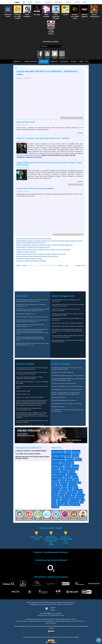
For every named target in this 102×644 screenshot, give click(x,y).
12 (40, 265)
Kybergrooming (58, 466)
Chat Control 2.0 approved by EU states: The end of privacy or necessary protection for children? (32, 373)
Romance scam (72, 475)
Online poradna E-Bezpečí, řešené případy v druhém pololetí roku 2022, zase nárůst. (43, 249)
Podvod (75, 456)
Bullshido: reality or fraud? (23, 391)
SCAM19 (80, 493)
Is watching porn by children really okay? (62, 372)
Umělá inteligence (66, 118)
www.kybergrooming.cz (63, 621)
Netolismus (64, 490)
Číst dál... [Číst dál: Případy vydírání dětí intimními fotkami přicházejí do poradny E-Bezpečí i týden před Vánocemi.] (80, 181)
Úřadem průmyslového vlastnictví (65, 619)
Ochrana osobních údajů (68, 498)
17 (55, 265)
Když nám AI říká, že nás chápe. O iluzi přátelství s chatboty (67, 323)
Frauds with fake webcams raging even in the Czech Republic (68, 375)
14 (46, 265)
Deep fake (67, 477)
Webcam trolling (56, 488)
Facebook (75, 466)
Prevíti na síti (73, 483)
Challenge (55, 469)
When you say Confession (59, 397)
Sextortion (64, 472)
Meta (59, 500)
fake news (75, 477)
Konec (67, 265)
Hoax (68, 452)
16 (52, 265)
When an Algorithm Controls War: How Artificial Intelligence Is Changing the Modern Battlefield (32, 368)
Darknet (54, 502)
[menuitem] (17, 2)
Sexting (70, 185)
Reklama (54, 500)
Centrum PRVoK (56, 498)
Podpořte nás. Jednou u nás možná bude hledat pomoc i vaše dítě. (43, 138)
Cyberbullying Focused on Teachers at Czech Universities (67, 389)
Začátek (18, 265)
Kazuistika (56, 463)
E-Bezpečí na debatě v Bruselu (26, 252)
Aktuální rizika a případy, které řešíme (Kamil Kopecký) (34, 238)
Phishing (72, 472)
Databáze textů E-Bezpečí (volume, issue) (51, 615)
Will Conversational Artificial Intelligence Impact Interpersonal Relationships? (29, 409)
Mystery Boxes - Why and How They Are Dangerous (30, 397)
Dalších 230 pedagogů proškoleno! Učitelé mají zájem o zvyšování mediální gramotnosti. (45, 245)
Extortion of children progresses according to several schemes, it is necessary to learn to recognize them (66, 393)
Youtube (76, 480)
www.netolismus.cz (78, 621)
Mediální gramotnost (74, 235)
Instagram (69, 480)
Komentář (70, 460)
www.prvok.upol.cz (22, 621)
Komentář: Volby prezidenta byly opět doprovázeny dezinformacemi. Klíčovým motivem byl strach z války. (30, 338)
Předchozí (25, 265)
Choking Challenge (74, 502)
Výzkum (78, 460)
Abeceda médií (80, 495)
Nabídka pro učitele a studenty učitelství (29, 259)
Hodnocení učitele (75, 500)
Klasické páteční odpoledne (23, 314)
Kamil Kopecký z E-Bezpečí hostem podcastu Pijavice (33, 247)
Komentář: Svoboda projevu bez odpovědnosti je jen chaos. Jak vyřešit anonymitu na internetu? (32, 301)
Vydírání (81, 185)
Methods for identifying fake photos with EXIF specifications (68, 386)
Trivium (62, 495)
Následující (60, 265)
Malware (70, 488)
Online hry (64, 485)
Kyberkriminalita (67, 463)
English (76, 488)
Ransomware (64, 483)
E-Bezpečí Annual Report (58, 407)
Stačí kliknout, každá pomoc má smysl (29, 157)
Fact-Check (68, 495)
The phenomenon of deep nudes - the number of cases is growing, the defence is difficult (67, 368)
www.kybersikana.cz (36, 621)
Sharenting (55, 480)
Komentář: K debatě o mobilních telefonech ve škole (30, 317)
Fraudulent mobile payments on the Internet (63, 400)
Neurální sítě (79, 118)
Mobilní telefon (73, 485)
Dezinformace (56, 235)
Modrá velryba (56, 490)
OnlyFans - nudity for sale (23, 394)
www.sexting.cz (49, 621)
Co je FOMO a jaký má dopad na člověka (28, 454)
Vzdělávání (63, 493)
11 (37, 265)
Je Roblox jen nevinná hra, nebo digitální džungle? (31, 451)
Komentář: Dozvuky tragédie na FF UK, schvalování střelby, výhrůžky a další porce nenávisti (32, 321)
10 (34, 265)
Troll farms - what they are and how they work (64, 383)
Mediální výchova (65, 235)
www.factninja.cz (51, 623)
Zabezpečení (55, 483)
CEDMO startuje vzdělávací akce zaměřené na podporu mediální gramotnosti (41, 254)
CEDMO (81, 235)
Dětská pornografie (62, 502)
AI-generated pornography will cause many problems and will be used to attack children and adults (68, 379)
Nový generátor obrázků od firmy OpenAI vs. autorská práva (68, 326)
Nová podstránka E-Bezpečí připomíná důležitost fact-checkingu (37, 256)
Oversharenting (78, 490)
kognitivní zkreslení (75, 505)
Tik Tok (64, 488)
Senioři (54, 485)
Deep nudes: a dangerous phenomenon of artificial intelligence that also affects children (30, 378)
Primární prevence (72, 493)
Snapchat (54, 505)
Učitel (58, 485)
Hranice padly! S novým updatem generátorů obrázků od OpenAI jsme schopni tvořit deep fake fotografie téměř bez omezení (67, 331)
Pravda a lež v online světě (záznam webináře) (35, 188)
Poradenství (75, 185)
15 (49, 265)
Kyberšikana (58, 452)
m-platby (60, 505)
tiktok (74, 495)
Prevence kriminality (71, 469)
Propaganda (55, 493)
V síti (62, 469)
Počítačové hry (80, 498)
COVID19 (66, 505)
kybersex (63, 480)
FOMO (82, 502)
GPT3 (73, 118)
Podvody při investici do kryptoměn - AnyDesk (31, 261)
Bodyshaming (55, 507)
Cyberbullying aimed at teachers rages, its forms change (67, 403)
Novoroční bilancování (26, 122)
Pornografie (55, 495)
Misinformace (65, 500)
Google (83, 500)
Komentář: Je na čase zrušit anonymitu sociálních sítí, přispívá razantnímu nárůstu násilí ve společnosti (32, 310)
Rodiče (70, 490)
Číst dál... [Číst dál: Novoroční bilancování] (80, 133)
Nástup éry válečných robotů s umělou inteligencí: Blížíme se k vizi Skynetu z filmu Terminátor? (68, 336)
